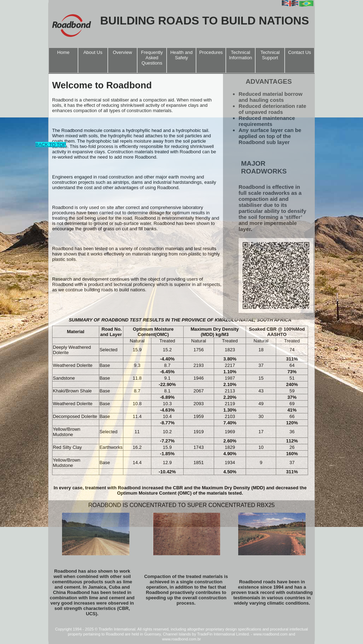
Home (63, 52)
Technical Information (241, 55)
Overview (122, 52)
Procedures (211, 52)
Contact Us (300, 52)
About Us (93, 52)
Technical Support (270, 55)
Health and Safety (181, 55)
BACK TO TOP (51, 145)
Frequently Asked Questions (152, 58)
